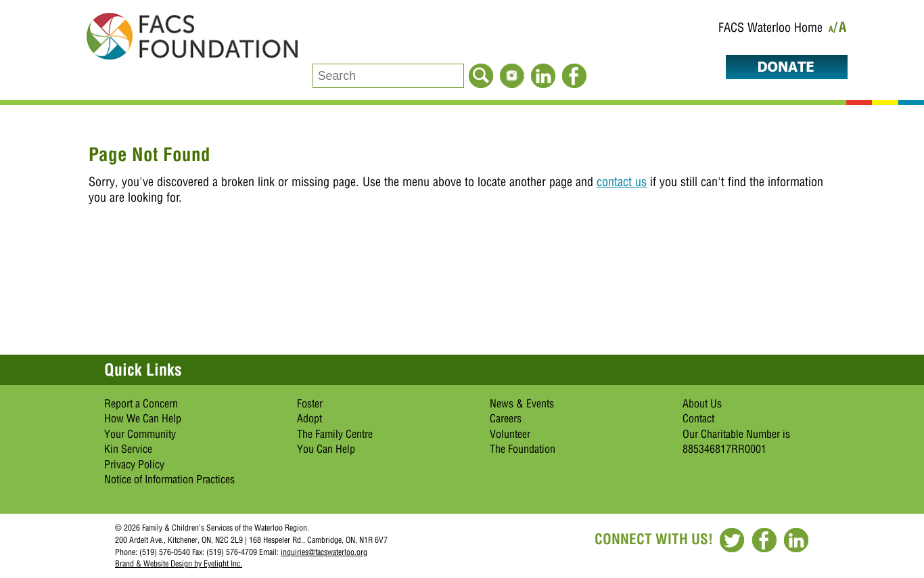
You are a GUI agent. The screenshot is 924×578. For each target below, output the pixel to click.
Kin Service (128, 449)
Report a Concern (141, 403)
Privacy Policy (134, 464)
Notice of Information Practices (169, 479)
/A (840, 29)
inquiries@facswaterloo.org (324, 552)
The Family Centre (335, 434)
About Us (702, 403)
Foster (310, 403)
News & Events (522, 403)
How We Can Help (143, 418)
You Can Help (326, 449)
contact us (622, 182)
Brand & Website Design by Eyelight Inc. (179, 563)
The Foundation (523, 449)
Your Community (140, 434)
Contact (698, 418)
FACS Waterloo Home (770, 27)
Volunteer (510, 434)
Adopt (309, 418)
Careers (506, 418)
